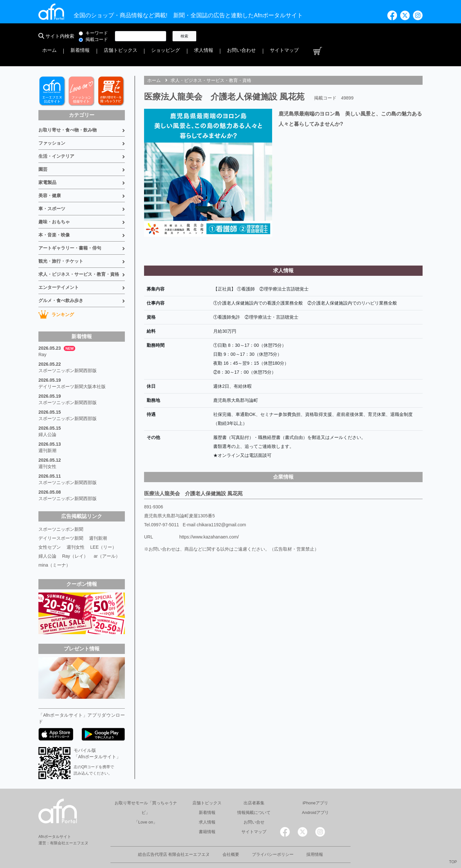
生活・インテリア (56, 139)
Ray (42, 337)
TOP (453, 862)
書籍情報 (207, 814)
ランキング (56, 297)
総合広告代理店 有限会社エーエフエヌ (174, 837)
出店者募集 (254, 786)
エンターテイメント (59, 270)
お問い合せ (254, 805)
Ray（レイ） (75, 539)
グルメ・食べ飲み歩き (61, 283)
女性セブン (50, 530)
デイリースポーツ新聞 (61, 521)
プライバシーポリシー (273, 837)
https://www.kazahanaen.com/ (209, 520)
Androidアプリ (315, 795)
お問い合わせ (360, 36)
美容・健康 (50, 178)
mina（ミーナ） (54, 548)
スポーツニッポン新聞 (61, 512)
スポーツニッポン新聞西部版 (68, 353)
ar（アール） (107, 539)
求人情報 (331, 36)
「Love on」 (146, 805)
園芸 (43, 152)
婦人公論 (47, 417)
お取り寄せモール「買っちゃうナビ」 (146, 790)
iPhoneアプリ (315, 786)
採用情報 (315, 837)
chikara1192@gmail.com (221, 507)
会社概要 (231, 837)
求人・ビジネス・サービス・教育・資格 (79, 257)
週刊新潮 (47, 433)
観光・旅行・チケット (61, 244)
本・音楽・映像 (54, 218)
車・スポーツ (52, 191)
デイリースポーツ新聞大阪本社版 (72, 369)
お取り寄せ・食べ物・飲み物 (68, 113)
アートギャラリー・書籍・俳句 (70, 231)
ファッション (52, 126)
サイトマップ (393, 36)
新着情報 (236, 36)
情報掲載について (254, 795)
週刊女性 (47, 449)
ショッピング (302, 36)
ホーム (214, 36)
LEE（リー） (103, 530)
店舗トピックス (267, 36)
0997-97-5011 (165, 507)
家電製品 (47, 165)
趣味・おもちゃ (54, 204)
